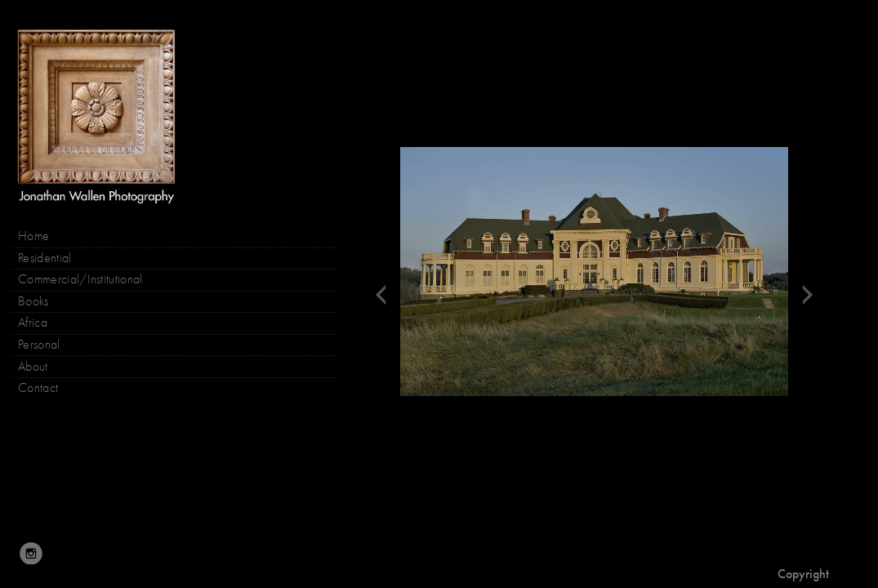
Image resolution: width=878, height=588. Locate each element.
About (33, 367)
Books (42, 302)
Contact (38, 388)
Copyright (803, 574)
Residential (45, 258)
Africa (33, 323)
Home (33, 236)
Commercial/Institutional (80, 279)
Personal (39, 345)
